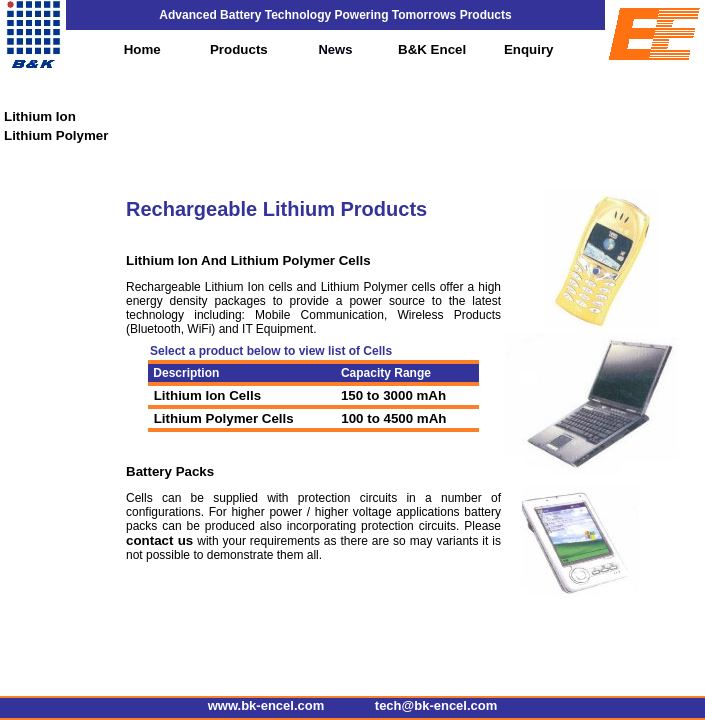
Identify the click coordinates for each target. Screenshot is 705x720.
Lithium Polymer (56, 135)
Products (239, 49)
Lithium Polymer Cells (222, 418)
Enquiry (529, 49)
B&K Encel (432, 49)
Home (142, 49)
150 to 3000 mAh (393, 395)
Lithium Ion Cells (205, 395)
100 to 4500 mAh (392, 418)
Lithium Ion (40, 116)
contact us (159, 540)
